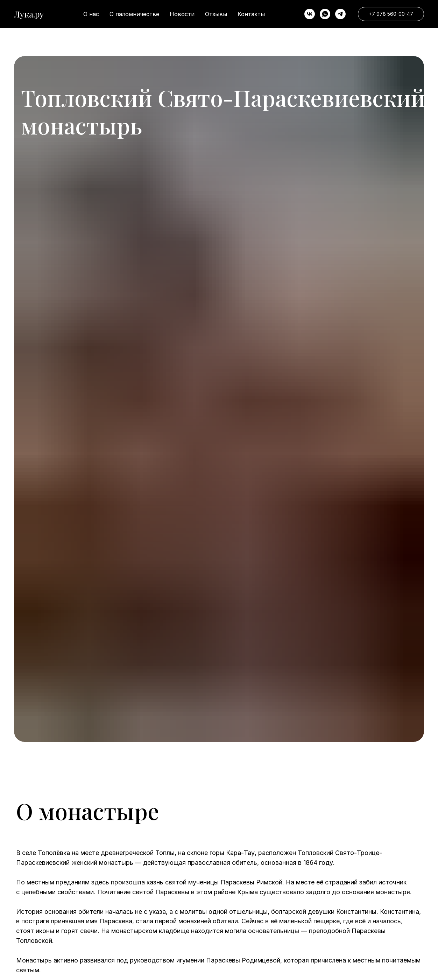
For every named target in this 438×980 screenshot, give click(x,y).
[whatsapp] (325, 14)
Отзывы (216, 14)
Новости (182, 14)
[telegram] (340, 14)
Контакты (251, 14)
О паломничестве (134, 14)
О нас (91, 14)
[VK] (310, 14)
